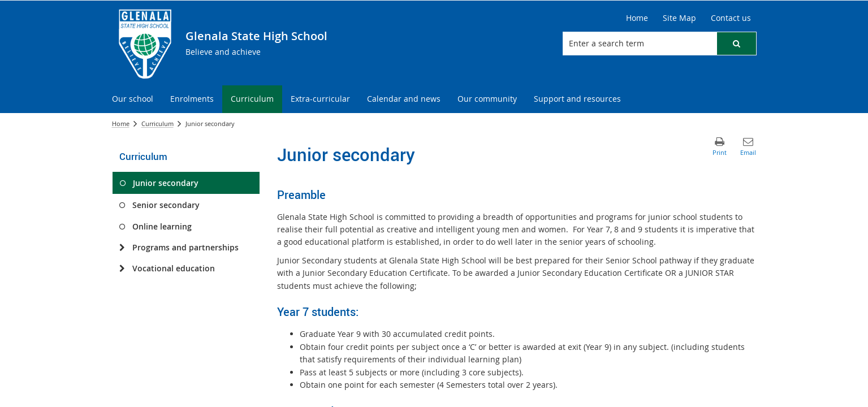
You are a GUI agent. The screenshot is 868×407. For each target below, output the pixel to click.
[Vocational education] (122, 269)
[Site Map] (679, 18)
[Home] (637, 18)
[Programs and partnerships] (122, 248)
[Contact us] (731, 18)
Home (121, 124)
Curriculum (157, 124)
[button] (736, 44)
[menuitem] (133, 99)
